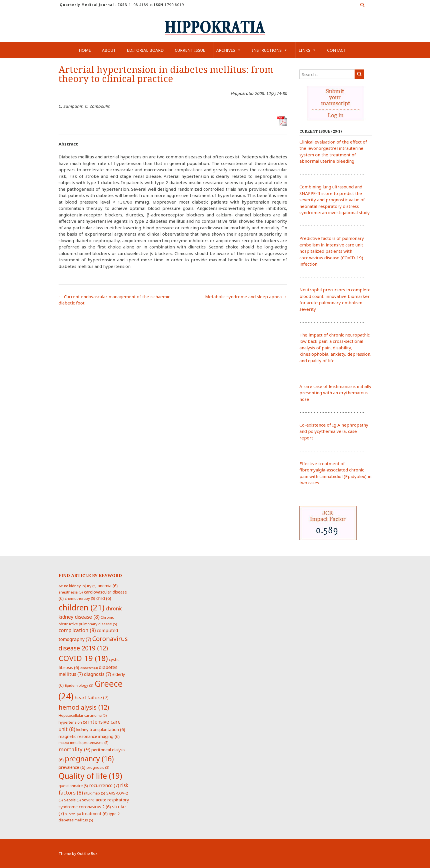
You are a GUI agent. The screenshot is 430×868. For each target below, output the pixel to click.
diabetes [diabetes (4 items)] (89, 668)
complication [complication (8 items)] (77, 630)
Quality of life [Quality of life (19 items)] (90, 776)
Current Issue (190, 50)
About (109, 50)
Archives (229, 50)
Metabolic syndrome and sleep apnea (246, 296)
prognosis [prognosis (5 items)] (98, 767)
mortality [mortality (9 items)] (74, 749)
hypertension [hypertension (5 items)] (73, 722)
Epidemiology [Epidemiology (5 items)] (79, 685)
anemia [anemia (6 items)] (108, 586)
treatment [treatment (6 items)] (95, 813)
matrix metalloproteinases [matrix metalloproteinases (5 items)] (84, 742)
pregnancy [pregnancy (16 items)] (89, 758)
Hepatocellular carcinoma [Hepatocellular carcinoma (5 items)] (83, 715)
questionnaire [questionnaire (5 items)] (73, 786)
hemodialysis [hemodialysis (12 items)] (84, 707)
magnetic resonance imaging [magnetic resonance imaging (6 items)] (89, 736)
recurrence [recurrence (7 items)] (104, 785)
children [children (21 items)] (82, 607)
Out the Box (87, 853)
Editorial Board (145, 50)
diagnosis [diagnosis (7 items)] (98, 674)
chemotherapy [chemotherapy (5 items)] (80, 598)
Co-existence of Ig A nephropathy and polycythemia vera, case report (334, 431)
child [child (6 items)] (104, 598)
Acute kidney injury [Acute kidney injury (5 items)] (78, 586)
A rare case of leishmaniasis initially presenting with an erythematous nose (335, 393)
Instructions (270, 50)
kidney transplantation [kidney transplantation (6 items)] (101, 729)
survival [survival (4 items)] (73, 814)
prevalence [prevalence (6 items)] (72, 767)
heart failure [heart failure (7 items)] (92, 698)
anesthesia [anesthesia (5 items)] (71, 592)
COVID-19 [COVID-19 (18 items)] (83, 658)
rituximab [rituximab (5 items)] (95, 793)
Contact (337, 50)
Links (307, 50)
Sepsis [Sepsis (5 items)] (72, 800)
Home (85, 50)
